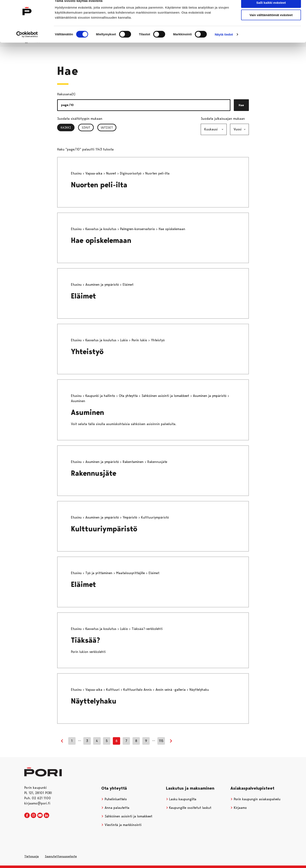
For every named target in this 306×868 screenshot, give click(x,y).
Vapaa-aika (94, 173)
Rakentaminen (134, 462)
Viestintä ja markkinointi (121, 825)
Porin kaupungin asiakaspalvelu (255, 799)
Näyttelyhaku (94, 701)
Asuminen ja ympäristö (103, 285)
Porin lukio (140, 340)
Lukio (125, 340)
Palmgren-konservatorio (138, 229)
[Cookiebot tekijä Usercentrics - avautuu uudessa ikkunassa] (27, 42)
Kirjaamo (239, 808)
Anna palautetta (115, 808)
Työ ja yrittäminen (99, 573)
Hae (241, 105)
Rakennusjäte (94, 473)
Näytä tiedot (224, 42)
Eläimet (84, 296)
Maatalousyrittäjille (131, 573)
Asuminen (87, 412)
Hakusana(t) (66, 94)
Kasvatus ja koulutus (101, 229)
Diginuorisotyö (131, 173)
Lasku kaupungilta (181, 799)
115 (161, 741)
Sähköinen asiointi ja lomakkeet (166, 396)
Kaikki (68, 127)
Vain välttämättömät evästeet (271, 23)
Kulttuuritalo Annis (138, 690)
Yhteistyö (87, 352)
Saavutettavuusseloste (61, 856)
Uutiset (107, 127)
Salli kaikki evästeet (271, 10)
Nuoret (112, 173)
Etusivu (77, 173)
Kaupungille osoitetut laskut (189, 808)
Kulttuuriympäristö (104, 529)
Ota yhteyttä (129, 396)
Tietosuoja (31, 856)
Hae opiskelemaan (101, 240)
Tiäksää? (85, 640)
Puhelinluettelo (114, 799)
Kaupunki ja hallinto (101, 396)
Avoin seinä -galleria (171, 690)
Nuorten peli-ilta (99, 185)
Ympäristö (130, 517)
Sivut (86, 127)
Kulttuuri (113, 690)
